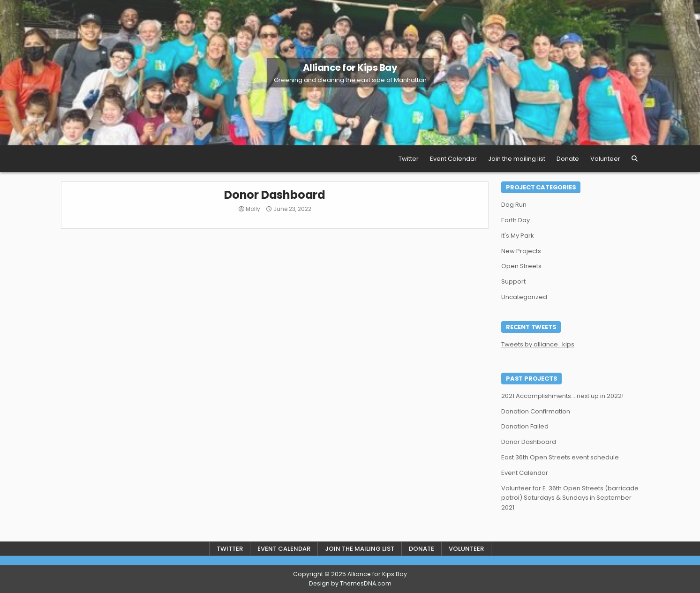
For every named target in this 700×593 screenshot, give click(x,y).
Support (513, 281)
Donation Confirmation (536, 411)
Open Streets (521, 266)
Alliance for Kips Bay (350, 68)
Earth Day (516, 220)
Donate (568, 159)
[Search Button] (635, 159)
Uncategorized (524, 297)
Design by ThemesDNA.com (350, 583)
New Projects (521, 251)
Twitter (409, 159)
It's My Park (518, 236)
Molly (253, 209)
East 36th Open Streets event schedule (560, 457)
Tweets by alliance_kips (538, 344)
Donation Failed (525, 426)
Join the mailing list (517, 159)
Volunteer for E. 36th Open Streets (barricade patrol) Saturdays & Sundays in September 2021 (570, 498)
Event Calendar (453, 159)
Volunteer (605, 159)
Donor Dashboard (275, 195)
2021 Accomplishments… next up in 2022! (562, 396)
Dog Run (514, 205)
